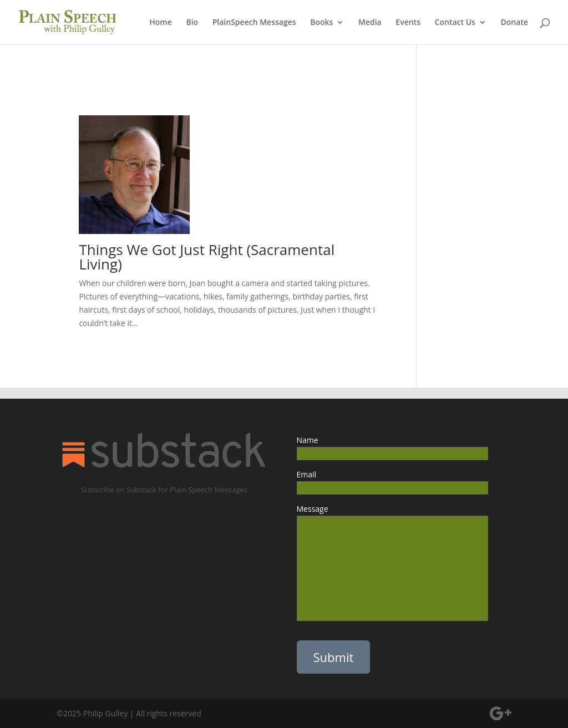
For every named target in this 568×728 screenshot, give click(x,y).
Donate (514, 23)
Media (370, 23)
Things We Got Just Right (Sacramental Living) (207, 257)
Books (321, 23)
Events (408, 23)
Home (161, 23)
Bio (192, 23)
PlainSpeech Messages (254, 23)
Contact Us (455, 23)
